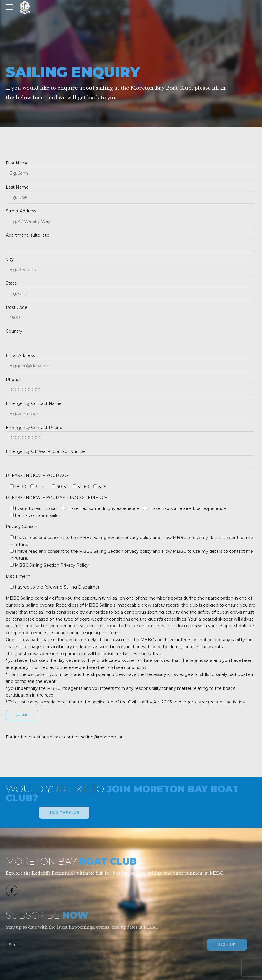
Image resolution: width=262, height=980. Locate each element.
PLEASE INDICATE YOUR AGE (37, 476)
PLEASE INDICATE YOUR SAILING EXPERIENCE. (57, 498)
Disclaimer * (18, 576)
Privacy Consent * (24, 527)
